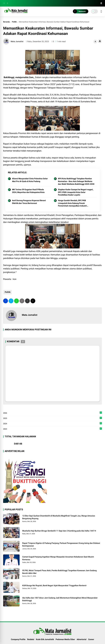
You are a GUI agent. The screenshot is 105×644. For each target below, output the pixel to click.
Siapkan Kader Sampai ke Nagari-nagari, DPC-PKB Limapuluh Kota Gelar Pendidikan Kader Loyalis (76, 192)
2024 (53, 424)
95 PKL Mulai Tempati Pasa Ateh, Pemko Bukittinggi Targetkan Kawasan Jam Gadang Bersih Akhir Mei (59, 572)
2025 (53, 418)
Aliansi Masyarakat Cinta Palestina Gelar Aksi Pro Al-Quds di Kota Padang (30, 180)
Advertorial (82, 639)
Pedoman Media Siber (65, 639)
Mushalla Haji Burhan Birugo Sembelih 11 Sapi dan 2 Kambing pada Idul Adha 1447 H (59, 531)
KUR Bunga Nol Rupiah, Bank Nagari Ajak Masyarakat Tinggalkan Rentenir (54, 585)
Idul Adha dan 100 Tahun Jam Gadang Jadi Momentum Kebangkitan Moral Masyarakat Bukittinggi (60, 599)
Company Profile (18, 639)
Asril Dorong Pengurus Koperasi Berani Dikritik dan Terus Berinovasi (29, 202)
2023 (53, 429)
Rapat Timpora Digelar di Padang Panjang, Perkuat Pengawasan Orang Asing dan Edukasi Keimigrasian (61, 544)
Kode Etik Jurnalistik (45, 639)
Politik (14, 22)
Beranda (6, 22)
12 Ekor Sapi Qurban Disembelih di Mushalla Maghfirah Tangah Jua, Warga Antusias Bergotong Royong (59, 517)
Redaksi (31, 639)
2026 (53, 413)
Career (91, 639)
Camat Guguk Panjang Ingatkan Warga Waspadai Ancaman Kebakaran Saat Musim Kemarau (58, 558)
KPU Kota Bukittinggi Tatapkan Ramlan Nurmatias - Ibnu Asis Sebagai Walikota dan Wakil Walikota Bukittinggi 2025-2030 (76, 181)
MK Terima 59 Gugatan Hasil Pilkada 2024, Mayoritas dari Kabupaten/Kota (28, 191)
